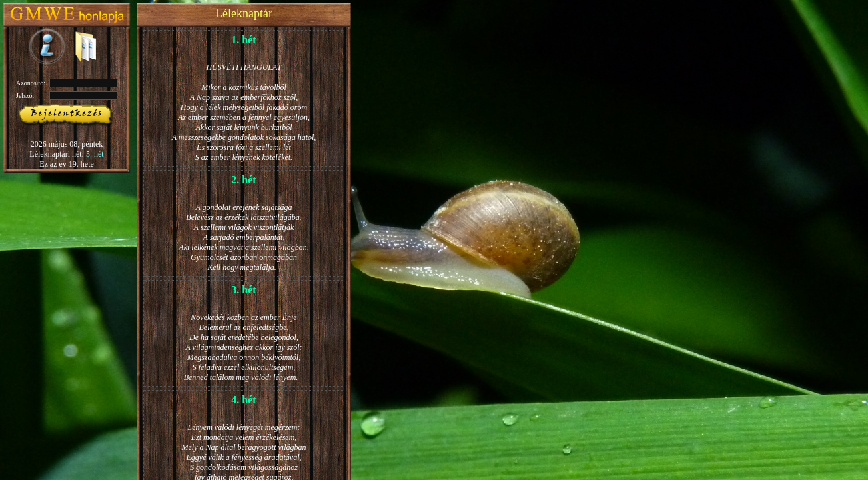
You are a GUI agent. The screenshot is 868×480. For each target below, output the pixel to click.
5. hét (95, 154)
